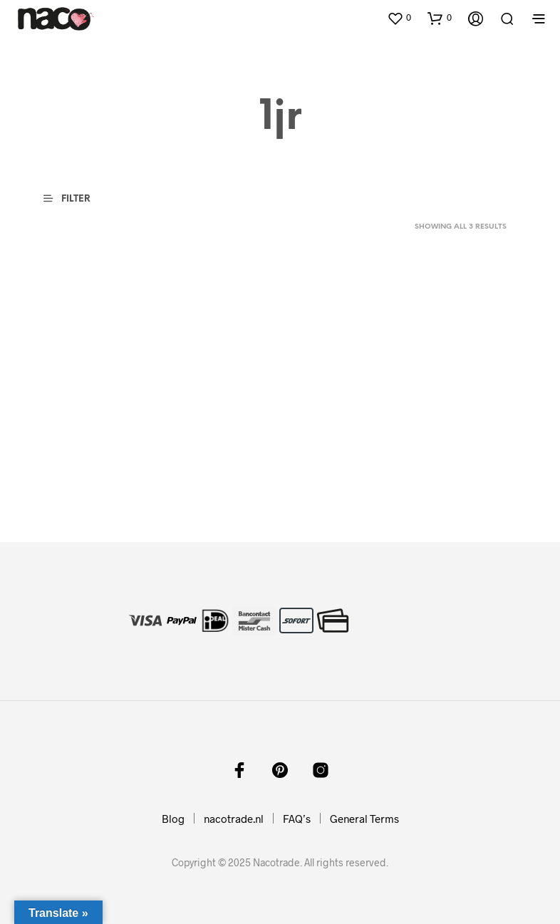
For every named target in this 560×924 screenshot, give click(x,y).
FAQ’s (297, 819)
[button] (399, 18)
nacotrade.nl (234, 819)
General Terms (364, 819)
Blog (173, 819)
